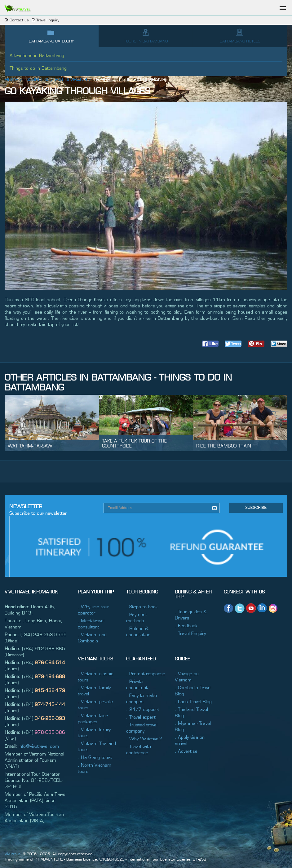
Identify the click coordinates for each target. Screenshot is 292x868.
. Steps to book (142, 606)
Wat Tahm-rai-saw (30, 446)
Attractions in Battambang (37, 55)
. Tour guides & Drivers (191, 615)
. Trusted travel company (142, 728)
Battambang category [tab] (51, 36)
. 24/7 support (143, 709)
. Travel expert (141, 717)
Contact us (17, 20)
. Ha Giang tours (95, 757)
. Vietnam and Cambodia (92, 637)
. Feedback (186, 625)
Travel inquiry (46, 20)
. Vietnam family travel (94, 690)
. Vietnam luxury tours (94, 732)
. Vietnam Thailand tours (97, 746)
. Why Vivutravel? (144, 738)
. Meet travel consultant (91, 623)
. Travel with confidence (139, 749)
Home (11, 79)
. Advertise (186, 751)
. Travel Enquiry (190, 633)
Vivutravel (13, 854)
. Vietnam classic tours (96, 676)
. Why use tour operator (93, 610)
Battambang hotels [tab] (240, 36)
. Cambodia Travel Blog (193, 690)
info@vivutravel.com (39, 746)
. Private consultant (137, 684)
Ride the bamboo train (224, 446)
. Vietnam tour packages (93, 718)
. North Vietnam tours (95, 768)
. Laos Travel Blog (193, 701)
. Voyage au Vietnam (187, 676)
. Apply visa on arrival (190, 740)
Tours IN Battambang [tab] (146, 36)
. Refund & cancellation (138, 631)
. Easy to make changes (142, 698)
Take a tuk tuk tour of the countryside (134, 443)
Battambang (71, 79)
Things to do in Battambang (38, 68)
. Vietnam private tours (95, 704)
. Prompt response (146, 673)
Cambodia (37, 79)
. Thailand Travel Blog (191, 712)
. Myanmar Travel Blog (193, 726)
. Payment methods (137, 617)
